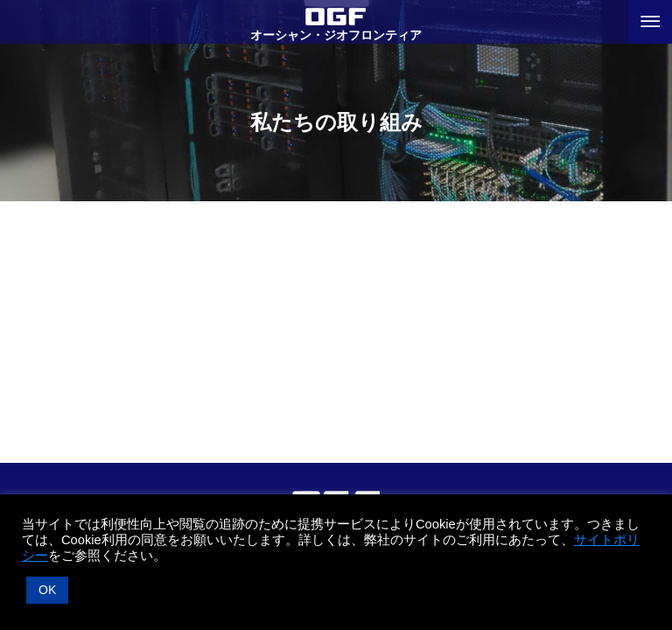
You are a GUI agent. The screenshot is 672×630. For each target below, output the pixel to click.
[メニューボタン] (650, 22)
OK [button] (47, 590)
